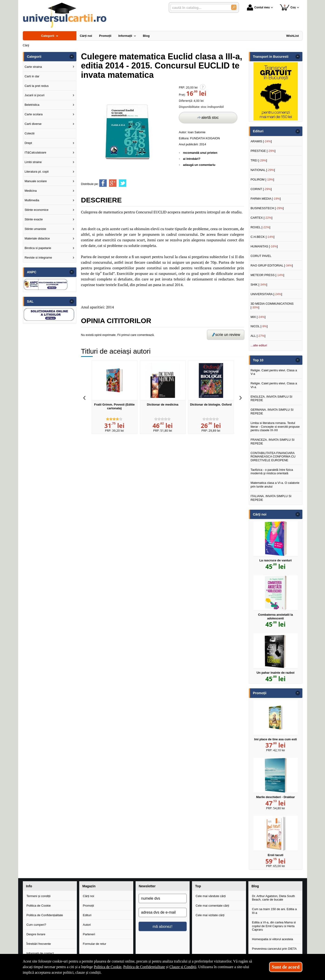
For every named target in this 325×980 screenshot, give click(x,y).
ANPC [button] (32, 272)
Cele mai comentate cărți (212, 906)
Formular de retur (95, 944)
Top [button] (198, 886)
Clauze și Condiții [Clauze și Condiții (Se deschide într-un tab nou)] (183, 967)
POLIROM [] (262, 179)
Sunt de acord (286, 967)
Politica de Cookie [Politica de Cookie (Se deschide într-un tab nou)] (108, 967)
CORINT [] (261, 189)
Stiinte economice (36, 210)
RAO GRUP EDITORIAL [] (272, 265)
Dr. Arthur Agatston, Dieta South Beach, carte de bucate (274, 898)
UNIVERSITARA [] (266, 294)
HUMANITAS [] (264, 246)
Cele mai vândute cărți (211, 896)
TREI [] (259, 160)
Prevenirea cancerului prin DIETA (274, 949)
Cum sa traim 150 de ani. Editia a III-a (274, 911)
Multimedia (32, 200)
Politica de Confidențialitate (45, 915)
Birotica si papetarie (38, 248)
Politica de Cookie (39, 906)
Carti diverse (33, 124)
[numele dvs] (163, 898)
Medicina (31, 191)
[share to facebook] (103, 183)
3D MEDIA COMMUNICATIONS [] (272, 306)
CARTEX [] (261, 218)
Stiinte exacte (34, 219)
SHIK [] (259, 285)
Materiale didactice (37, 238)
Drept (28, 143)
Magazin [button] (89, 886)
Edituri (87, 915)
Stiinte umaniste (35, 229)
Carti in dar (32, 76)
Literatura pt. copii (36, 172)
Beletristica (32, 105)
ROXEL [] (260, 227)
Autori (87, 925)
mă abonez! (162, 926)
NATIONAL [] (263, 170)
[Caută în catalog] (234, 7)
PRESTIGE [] (263, 151)
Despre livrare (36, 934)
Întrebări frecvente (39, 944)
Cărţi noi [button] (260, 514)
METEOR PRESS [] (267, 275)
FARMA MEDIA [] (265, 199)
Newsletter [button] (147, 886)
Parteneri (89, 934)
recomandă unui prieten (200, 153)
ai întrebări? (192, 159)
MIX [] (258, 317)
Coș (288, 7)
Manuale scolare (36, 181)
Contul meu (258, 7)
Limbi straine (33, 162)
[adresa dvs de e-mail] (163, 912)
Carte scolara (33, 114)
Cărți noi (89, 896)
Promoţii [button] (260, 693)
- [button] (72, 57)
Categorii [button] (34, 57)
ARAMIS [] (261, 141)
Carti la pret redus (36, 86)
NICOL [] (259, 326)
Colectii (29, 133)
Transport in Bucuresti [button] (271, 57)
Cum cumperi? (36, 925)
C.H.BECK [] (262, 237)
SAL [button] (30, 301)
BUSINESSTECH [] (267, 208)
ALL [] (258, 336)
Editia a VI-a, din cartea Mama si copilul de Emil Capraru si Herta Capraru (274, 926)
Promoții (89, 906)
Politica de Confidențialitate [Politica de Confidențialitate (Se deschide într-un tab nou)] (144, 967)
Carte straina (33, 67)
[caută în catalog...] (199, 8)
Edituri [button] (258, 131)
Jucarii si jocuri (34, 95)
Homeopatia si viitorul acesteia (273, 939)
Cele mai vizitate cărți (210, 915)
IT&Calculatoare (35, 152)
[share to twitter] (123, 183)
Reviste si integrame (38, 258)
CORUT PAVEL (261, 256)
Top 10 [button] (258, 360)
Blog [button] (255, 886)
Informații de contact (40, 953)
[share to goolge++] (113, 183)
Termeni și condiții (39, 896)
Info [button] (29, 886)
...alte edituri (259, 345)
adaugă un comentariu (199, 165)
